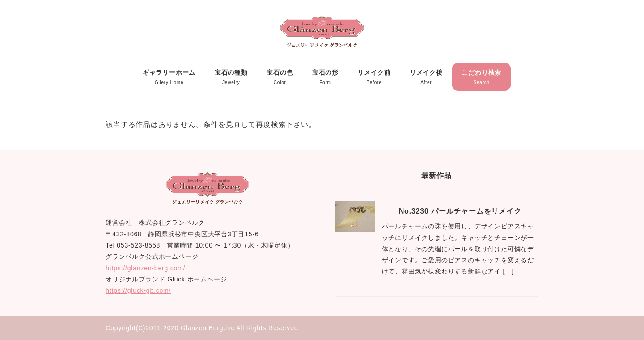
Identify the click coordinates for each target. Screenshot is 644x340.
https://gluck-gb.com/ (138, 290)
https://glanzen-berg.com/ (145, 268)
